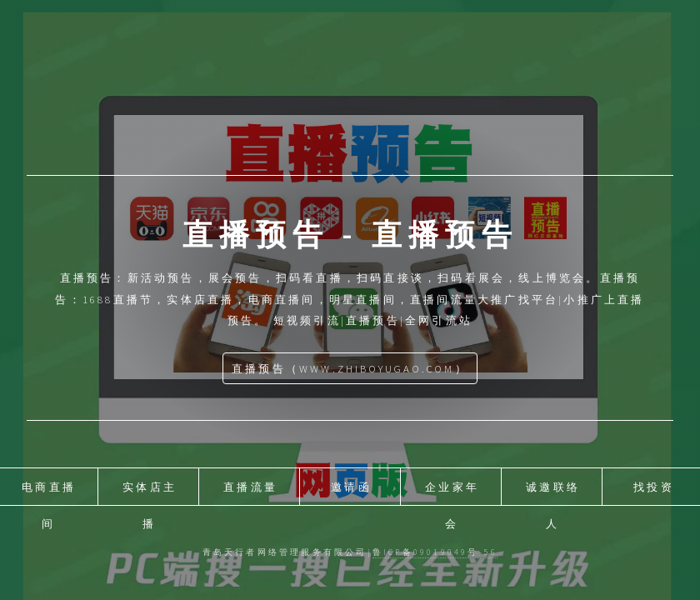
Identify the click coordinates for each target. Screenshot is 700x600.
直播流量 (250, 487)
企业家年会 (452, 492)
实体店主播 (150, 492)
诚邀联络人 (553, 492)
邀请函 (351, 487)
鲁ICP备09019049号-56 (435, 552)
